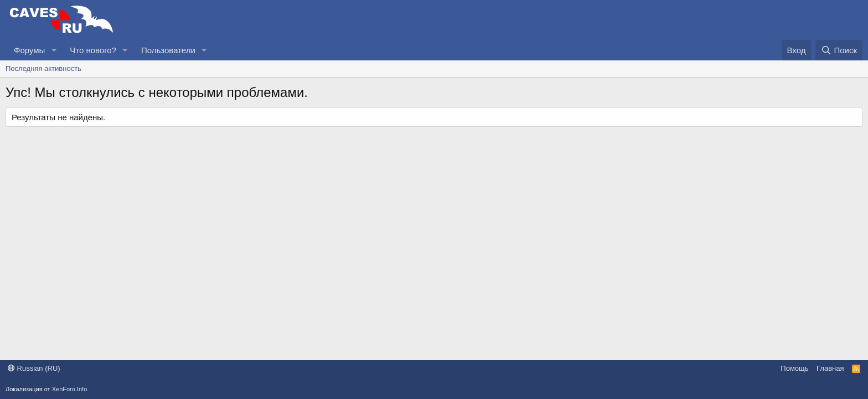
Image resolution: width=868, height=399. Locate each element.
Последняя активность (43, 68)
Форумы (29, 50)
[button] (54, 50)
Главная (830, 368)
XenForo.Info (70, 389)
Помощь (794, 368)
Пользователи (168, 50)
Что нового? (93, 50)
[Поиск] (839, 50)
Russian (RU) (34, 368)
